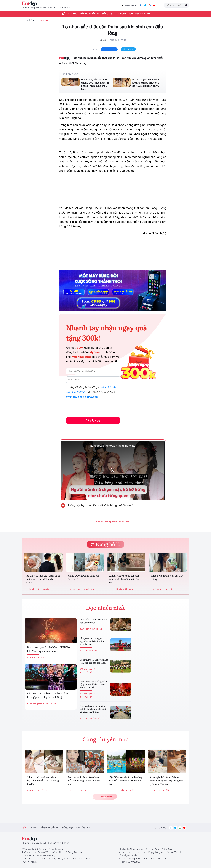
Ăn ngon (121, 14)
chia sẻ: (94, 49)
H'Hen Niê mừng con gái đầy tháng (167, 577)
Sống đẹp (108, 14)
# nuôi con (43, 790)
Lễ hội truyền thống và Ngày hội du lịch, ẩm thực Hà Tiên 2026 (92, 641)
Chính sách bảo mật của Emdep (82, 397)
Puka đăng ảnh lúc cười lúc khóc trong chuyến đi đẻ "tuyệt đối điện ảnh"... (146, 83)
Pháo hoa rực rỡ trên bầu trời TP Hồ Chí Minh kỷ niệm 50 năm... (48, 649)
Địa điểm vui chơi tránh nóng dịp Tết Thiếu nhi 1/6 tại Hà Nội (126, 780)
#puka (112, 522)
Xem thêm (105, 796)
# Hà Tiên (93, 651)
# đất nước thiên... (88, 697)
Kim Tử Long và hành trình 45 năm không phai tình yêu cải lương (47, 695)
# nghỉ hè (165, 790)
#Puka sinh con (122, 522)
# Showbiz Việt (33, 589)
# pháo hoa (41, 658)
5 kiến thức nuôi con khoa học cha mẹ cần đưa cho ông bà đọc (43, 780)
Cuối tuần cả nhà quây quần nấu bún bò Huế (93, 621)
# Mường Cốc (95, 718)
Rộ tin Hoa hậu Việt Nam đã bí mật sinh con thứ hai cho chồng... (43, 579)
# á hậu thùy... (129, 589)
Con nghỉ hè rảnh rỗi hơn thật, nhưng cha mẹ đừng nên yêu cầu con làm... (167, 780)
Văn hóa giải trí (90, 14)
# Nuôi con (156, 589)
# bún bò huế (96, 629)
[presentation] (89, 407)
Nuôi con (44, 20)
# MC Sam (83, 790)
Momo (103, 40)
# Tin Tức (31, 658)
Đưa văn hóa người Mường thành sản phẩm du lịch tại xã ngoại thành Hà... (93, 709)
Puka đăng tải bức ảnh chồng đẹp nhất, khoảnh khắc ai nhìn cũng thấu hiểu (95, 84)
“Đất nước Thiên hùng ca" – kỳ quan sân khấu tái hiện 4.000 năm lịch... (93, 684)
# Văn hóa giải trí (35, 704)
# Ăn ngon (84, 629)
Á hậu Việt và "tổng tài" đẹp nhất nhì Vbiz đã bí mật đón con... (125, 579)
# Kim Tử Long (49, 704)
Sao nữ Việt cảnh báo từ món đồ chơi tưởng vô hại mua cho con (85, 780)
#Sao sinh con (102, 522)
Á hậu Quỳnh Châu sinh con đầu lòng (84, 577)
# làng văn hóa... (87, 672)
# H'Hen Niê (167, 589)
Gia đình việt (84, 828)
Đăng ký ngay (93, 420)
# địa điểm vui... (127, 790)
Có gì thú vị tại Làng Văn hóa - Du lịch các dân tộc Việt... (94, 661)
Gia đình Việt (137, 14)
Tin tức (73, 14)
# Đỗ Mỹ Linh (46, 589)
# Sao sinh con (88, 589)
